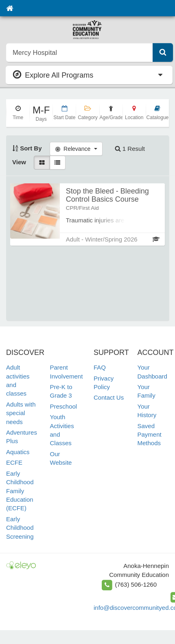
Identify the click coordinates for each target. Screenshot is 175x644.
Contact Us (109, 397)
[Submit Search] (163, 52)
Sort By (27, 148)
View (19, 162)
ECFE (14, 462)
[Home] (10, 8)
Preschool (64, 406)
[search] (80, 52)
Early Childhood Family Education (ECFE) (20, 491)
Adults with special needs (21, 413)
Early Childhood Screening (20, 528)
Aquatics (18, 452)
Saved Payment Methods (150, 435)
